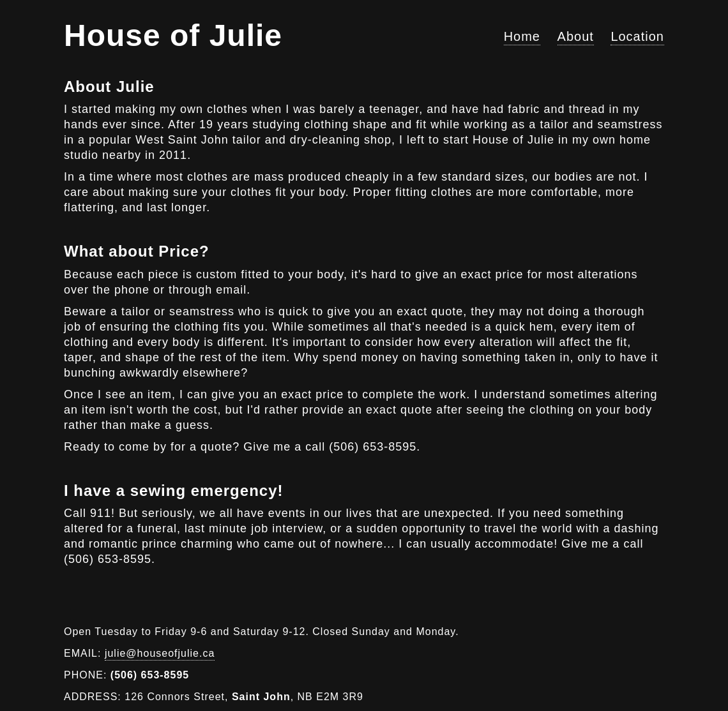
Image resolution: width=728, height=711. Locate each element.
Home (522, 36)
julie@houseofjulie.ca (160, 653)
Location (637, 36)
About (576, 36)
